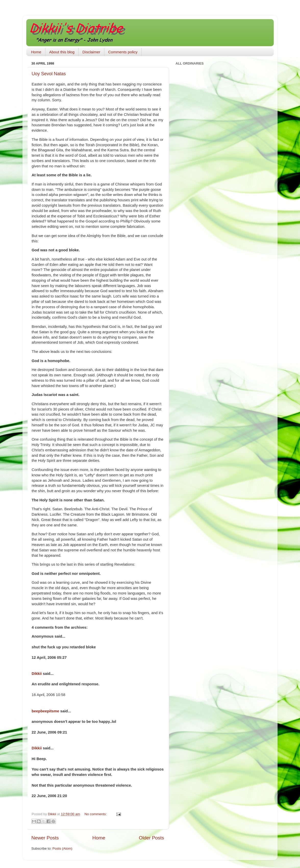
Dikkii (37, 674)
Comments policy (123, 52)
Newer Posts (45, 838)
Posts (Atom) (62, 848)
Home (36, 52)
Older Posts (151, 838)
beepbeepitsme (45, 711)
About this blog (62, 52)
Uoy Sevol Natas (49, 74)
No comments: (96, 814)
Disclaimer (91, 52)
